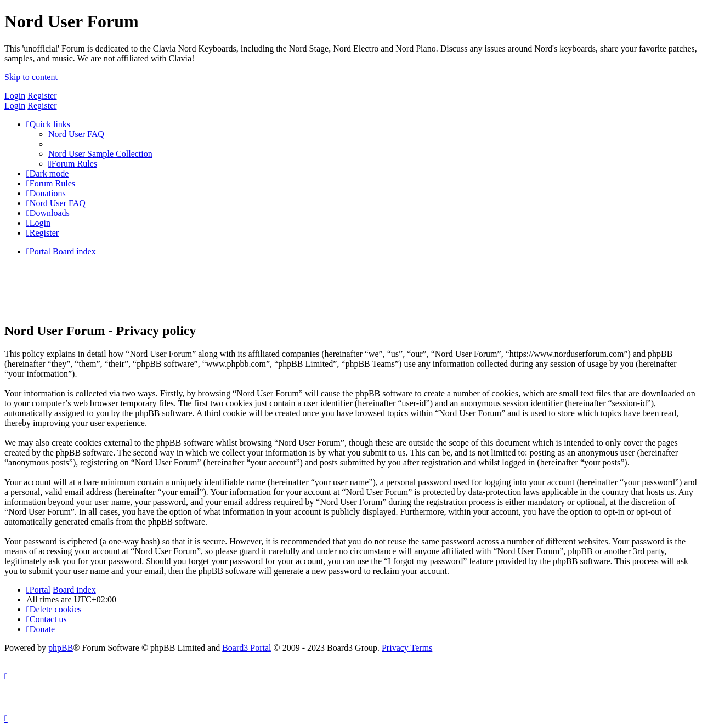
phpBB (61, 648)
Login (15, 96)
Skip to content (31, 77)
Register (42, 96)
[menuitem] (76, 134)
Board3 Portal (247, 648)
